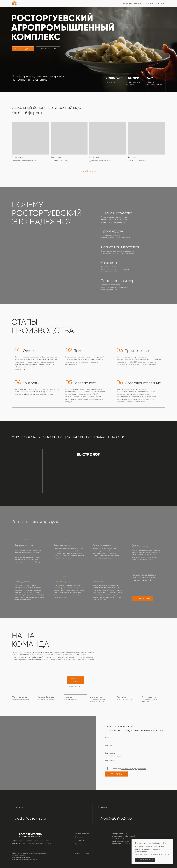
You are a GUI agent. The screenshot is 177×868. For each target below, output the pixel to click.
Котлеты (94, 157)
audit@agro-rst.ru (30, 818)
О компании (79, 837)
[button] (142, 599)
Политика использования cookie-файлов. (152, 854)
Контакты (79, 844)
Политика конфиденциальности (22, 857)
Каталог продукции (82, 834)
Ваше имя (109, 738)
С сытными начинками (137, 161)
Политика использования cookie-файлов (25, 859)
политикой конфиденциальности (134, 769)
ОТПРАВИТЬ (117, 774)
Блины (132, 157)
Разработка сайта (82, 853)
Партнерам (80, 840)
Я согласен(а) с (115, 769)
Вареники (57, 157)
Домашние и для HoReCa (100, 161)
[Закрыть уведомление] (171, 841)
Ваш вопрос (110, 761)
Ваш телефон (110, 753)
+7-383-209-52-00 (115, 818)
